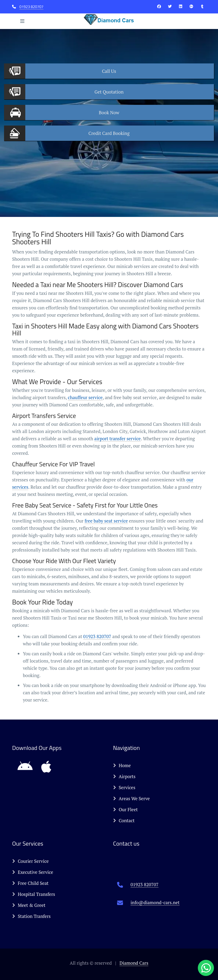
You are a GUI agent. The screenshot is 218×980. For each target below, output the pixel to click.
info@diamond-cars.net (155, 902)
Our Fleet (125, 809)
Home (122, 765)
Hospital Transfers (34, 894)
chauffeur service (85, 397)
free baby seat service (106, 521)
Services (124, 787)
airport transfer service (117, 439)
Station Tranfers (31, 916)
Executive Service (33, 872)
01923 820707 (31, 7)
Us (109, 71)
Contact (124, 820)
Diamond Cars (134, 963)
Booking (109, 133)
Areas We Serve (131, 798)
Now (109, 112)
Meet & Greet (29, 905)
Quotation (109, 92)
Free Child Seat (30, 883)
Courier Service (30, 861)
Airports (124, 776)
